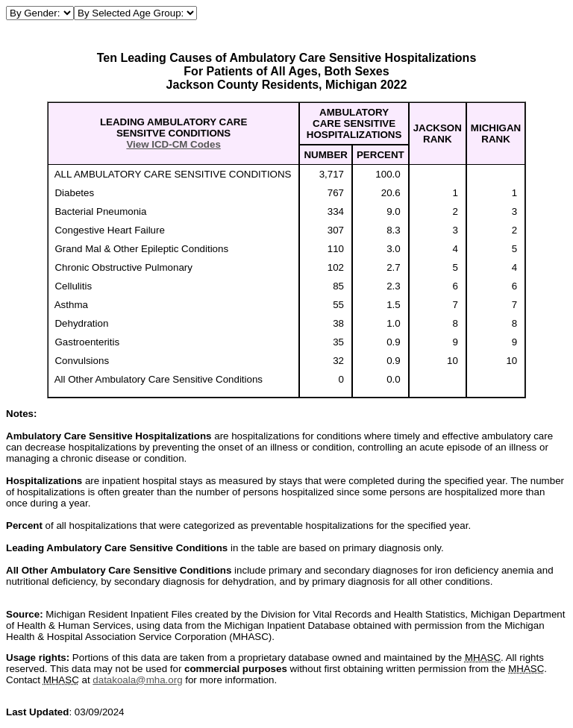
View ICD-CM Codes (173, 144)
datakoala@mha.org (137, 680)
